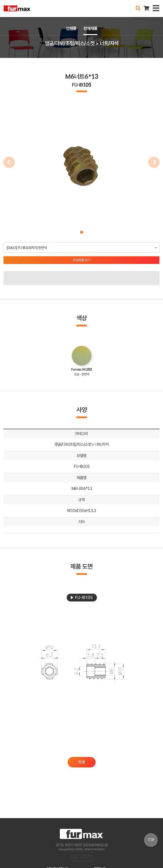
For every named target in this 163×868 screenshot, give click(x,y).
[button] (82, 232)
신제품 (71, 28)
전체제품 (90, 28)
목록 (82, 762)
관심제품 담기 (81, 260)
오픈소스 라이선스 (82, 858)
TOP (151, 840)
